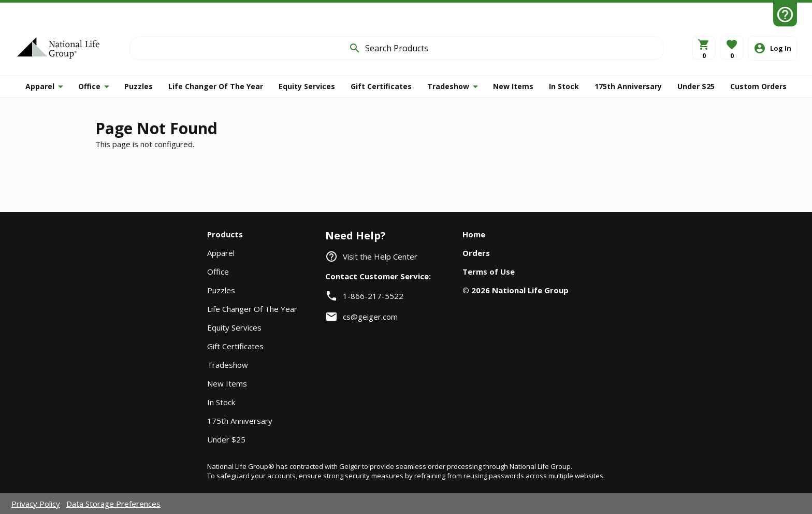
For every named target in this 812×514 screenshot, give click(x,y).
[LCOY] (216, 87)
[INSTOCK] (564, 87)
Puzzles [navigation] (221, 290)
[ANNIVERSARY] (628, 87)
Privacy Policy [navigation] (36, 504)
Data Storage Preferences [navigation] (113, 504)
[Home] (58, 48)
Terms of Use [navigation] (489, 272)
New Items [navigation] (227, 383)
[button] (732, 48)
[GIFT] (381, 87)
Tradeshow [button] (448, 86)
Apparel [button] (40, 86)
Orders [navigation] (476, 253)
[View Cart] (704, 48)
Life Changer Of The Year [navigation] (252, 309)
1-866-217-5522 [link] (373, 296)
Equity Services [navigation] (234, 327)
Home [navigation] (474, 234)
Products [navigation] (225, 234)
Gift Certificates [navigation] (235, 346)
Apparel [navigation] (221, 253)
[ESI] (307, 87)
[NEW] (513, 87)
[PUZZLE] (139, 87)
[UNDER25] (696, 87)
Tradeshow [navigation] (228, 365)
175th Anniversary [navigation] (240, 421)
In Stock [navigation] (221, 402)
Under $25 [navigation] (226, 439)
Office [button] (89, 86)
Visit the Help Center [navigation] (380, 256)
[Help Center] (785, 15)
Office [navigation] (218, 272)
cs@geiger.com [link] (370, 317)
